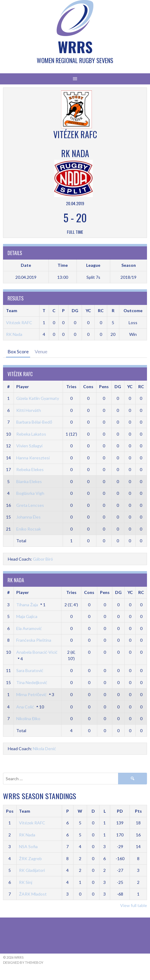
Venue (41, 351)
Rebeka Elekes (30, 469)
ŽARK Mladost (33, 894)
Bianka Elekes (29, 481)
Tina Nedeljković (32, 682)
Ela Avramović (29, 628)
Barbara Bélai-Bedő (34, 422)
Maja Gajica (27, 616)
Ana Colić (25, 707)
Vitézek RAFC (19, 323)
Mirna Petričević (31, 694)
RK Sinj (26, 882)
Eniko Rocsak (29, 529)
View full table (134, 905)
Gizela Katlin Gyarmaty (38, 398)
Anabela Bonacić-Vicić (37, 652)
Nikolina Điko (28, 718)
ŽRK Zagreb (30, 858)
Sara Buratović (30, 670)
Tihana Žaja (27, 605)
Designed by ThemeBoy (23, 962)
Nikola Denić (44, 749)
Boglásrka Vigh (30, 493)
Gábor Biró (43, 559)
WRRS (75, 47)
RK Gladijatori (32, 870)
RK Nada (14, 334)
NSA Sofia (28, 846)
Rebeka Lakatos (31, 434)
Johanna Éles (28, 517)
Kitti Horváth (29, 410)
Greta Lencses (30, 505)
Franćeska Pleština (34, 640)
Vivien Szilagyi (29, 446)
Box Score (18, 351)
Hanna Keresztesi (33, 458)
